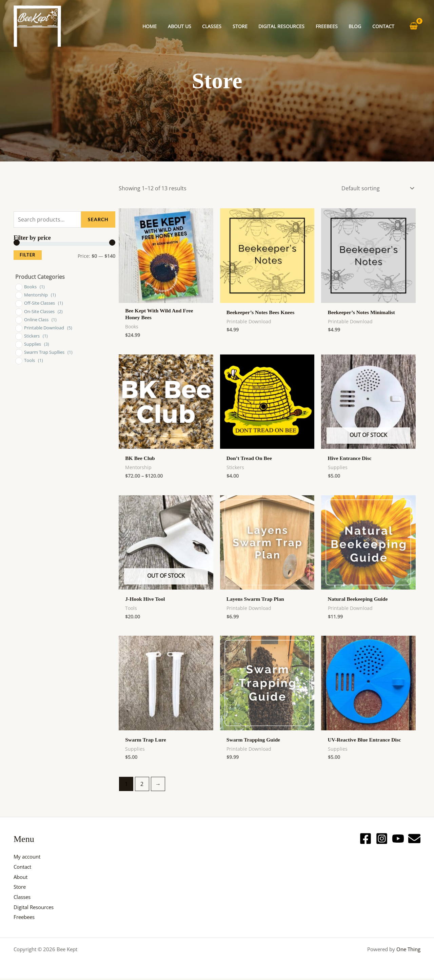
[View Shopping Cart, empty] (413, 26)
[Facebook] (366, 840)
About (21, 878)
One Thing (408, 950)
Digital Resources (36, 908)
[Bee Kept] (37, 25)
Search (98, 219)
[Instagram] (382, 840)
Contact (24, 868)
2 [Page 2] (142, 785)
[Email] (414, 840)
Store (21, 888)
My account (28, 858)
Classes (23, 898)
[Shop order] (376, 188)
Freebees (25, 918)
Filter (28, 255)
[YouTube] (398, 840)
